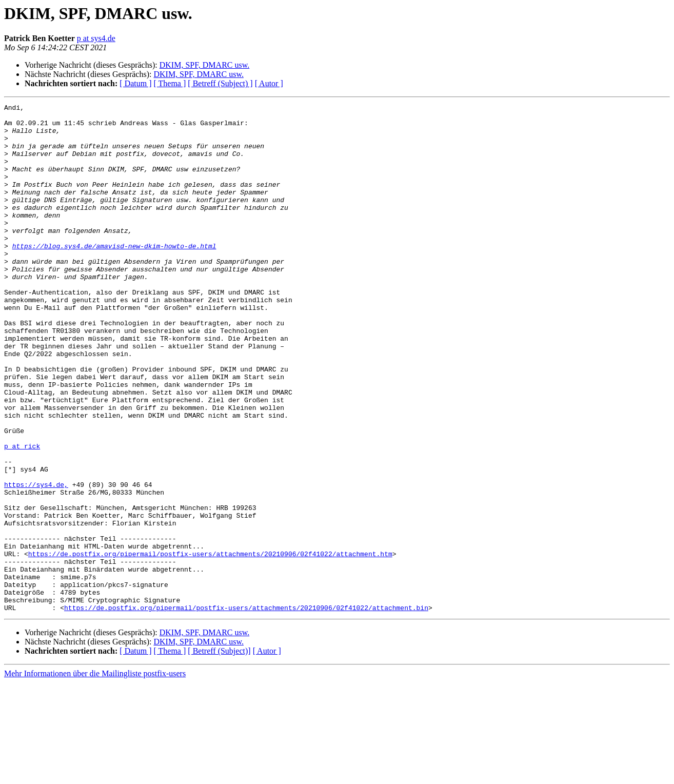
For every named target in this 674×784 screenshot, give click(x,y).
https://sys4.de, (36, 561)
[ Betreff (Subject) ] (220, 83)
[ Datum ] (135, 83)
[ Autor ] (269, 83)
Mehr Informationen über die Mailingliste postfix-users (95, 775)
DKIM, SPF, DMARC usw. (205, 65)
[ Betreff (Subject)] (219, 752)
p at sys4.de (96, 38)
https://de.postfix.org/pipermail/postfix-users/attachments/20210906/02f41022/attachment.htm (210, 644)
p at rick (22, 515)
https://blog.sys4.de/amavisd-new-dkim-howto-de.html (114, 275)
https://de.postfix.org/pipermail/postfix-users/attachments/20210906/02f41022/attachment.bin (246, 709)
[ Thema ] (170, 83)
